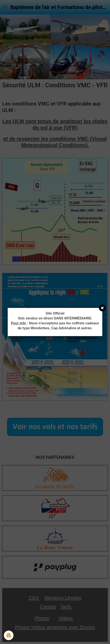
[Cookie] (9, 635)
